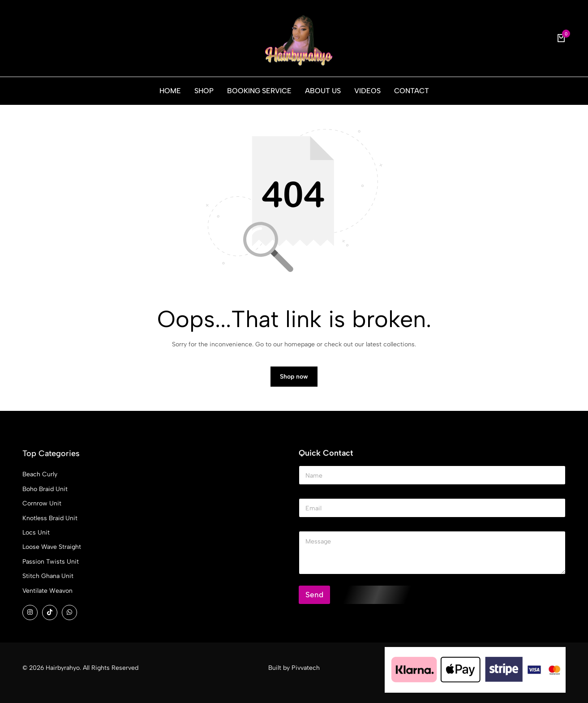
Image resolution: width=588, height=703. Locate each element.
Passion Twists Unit (51, 562)
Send (314, 595)
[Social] (30, 612)
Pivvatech (306, 668)
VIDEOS (367, 91)
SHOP (204, 91)
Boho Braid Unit (45, 489)
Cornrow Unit (42, 503)
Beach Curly (40, 474)
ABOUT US (323, 91)
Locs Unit (36, 533)
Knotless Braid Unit (50, 518)
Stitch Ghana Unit (48, 576)
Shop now (294, 377)
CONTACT (412, 91)
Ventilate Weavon (47, 591)
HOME (170, 91)
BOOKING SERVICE (259, 91)
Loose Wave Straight (52, 547)
